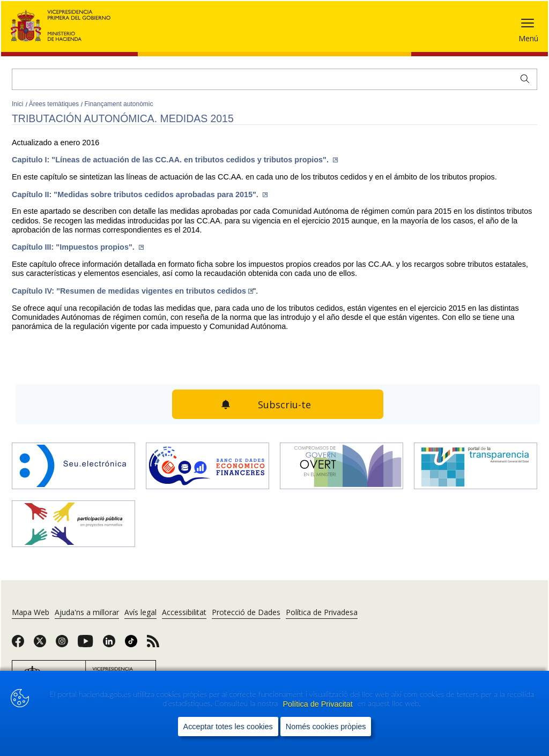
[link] (18, 645)
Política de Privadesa (322, 612)
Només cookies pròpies (326, 737)
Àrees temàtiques (55, 104)
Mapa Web (31, 612)
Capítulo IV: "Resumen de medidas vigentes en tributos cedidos (132, 291)
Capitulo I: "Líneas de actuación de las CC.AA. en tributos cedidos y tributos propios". (175, 160)
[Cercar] (274, 79)
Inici (18, 104)
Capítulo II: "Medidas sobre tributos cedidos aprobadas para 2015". (140, 194)
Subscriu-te (284, 405)
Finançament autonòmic (118, 104)
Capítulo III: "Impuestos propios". (78, 247)
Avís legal (140, 612)
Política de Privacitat (318, 714)
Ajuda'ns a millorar (87, 612)
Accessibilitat (184, 612)
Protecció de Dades (246, 612)
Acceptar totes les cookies (228, 737)
